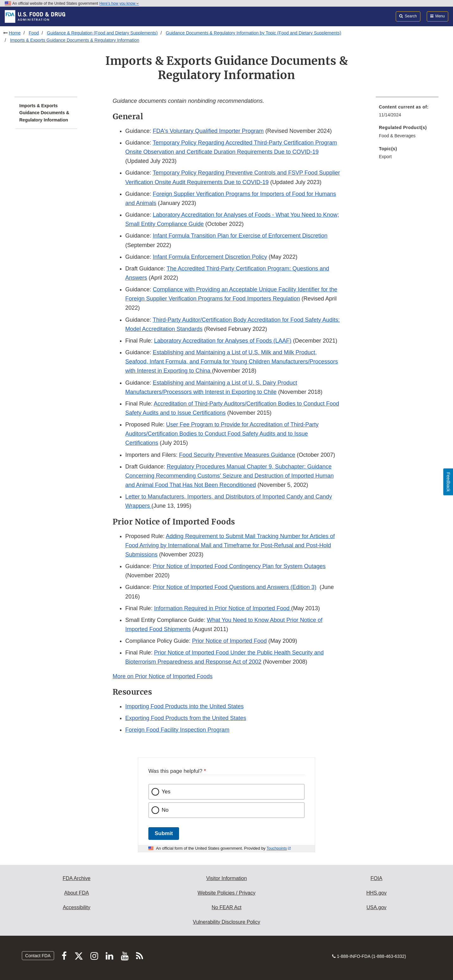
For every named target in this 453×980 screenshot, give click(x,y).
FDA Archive (77, 878)
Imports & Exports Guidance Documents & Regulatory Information (75, 40)
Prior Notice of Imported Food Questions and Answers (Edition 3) (235, 587)
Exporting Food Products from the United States (186, 718)
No (165, 810)
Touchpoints (277, 848)
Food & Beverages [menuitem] (397, 136)
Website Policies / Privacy (227, 893)
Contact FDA (38, 956)
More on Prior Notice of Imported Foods (163, 676)
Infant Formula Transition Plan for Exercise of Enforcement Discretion (240, 236)
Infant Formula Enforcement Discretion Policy (210, 257)
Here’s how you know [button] (119, 3)
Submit (164, 833)
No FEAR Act (226, 907)
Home (15, 33)
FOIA (376, 878)
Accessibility (76, 907)
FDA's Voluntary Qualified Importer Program (208, 131)
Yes (166, 792)
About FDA (77, 893)
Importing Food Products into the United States (184, 706)
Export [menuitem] (385, 157)
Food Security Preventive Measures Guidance (237, 455)
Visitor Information (227, 878)
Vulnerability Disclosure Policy (227, 922)
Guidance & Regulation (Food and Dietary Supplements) (102, 33)
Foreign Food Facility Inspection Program (177, 730)
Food (34, 33)
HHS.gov (376, 893)
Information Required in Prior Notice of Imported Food (223, 608)
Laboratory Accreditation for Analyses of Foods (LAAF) (223, 341)
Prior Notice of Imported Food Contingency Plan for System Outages (239, 566)
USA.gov (376, 907)
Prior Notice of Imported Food (229, 641)
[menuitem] (407, 113)
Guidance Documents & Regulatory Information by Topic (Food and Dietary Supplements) (254, 33)
